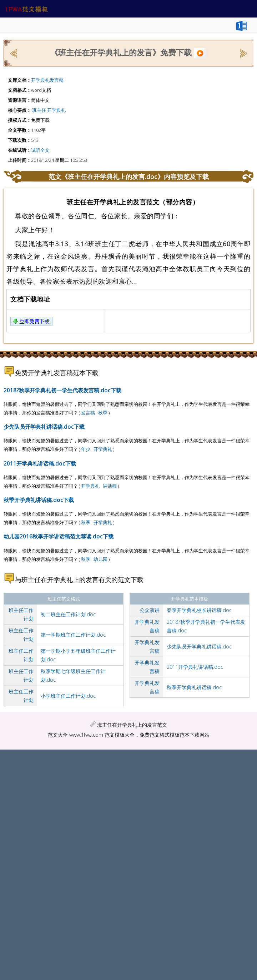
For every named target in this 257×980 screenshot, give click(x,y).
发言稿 (88, 413)
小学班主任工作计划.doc (68, 696)
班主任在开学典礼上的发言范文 (132, 725)
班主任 (39, 110)
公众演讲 (150, 610)
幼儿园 (100, 559)
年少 (86, 449)
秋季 (103, 413)
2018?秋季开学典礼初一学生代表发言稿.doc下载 (62, 390)
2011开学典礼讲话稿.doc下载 (40, 463)
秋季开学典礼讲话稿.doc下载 (39, 500)
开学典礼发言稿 (47, 80)
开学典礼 (56, 110)
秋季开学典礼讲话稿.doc (194, 687)
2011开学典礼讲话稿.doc (195, 667)
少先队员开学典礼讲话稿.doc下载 (44, 427)
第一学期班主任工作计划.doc (73, 635)
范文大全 (58, 735)
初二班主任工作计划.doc (68, 614)
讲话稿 (110, 486)
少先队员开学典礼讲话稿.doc (199, 646)
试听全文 (40, 150)
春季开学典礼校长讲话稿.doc (199, 610)
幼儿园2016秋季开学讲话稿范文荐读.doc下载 (59, 536)
